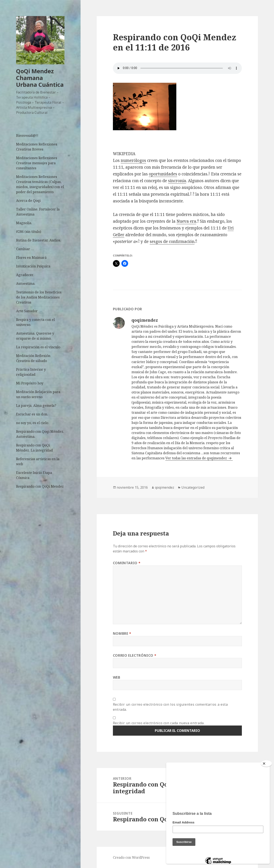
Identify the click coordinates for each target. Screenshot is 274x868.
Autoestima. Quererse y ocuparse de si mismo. (35, 336)
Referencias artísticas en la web (38, 461)
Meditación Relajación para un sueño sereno (38, 394)
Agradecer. (25, 275)
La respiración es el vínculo (38, 347)
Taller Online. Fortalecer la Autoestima (38, 212)
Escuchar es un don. (32, 414)
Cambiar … (25, 249)
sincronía (177, 181)
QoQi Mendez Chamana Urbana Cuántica (40, 78)
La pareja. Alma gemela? (36, 406)
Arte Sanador (27, 311)
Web (117, 677)
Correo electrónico (135, 655)
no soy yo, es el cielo (32, 423)
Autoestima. (26, 283)
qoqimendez (165, 487)
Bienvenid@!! (27, 136)
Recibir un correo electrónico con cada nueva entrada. (159, 723)
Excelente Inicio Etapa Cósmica (34, 475)
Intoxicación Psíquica (33, 266)
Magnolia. (24, 223)
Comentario (127, 563)
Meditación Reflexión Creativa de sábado (33, 358)
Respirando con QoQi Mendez (40, 486)
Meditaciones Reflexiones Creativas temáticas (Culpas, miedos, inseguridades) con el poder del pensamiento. (40, 184)
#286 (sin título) (29, 232)
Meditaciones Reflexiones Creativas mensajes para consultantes (37, 163)
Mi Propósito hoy (30, 383)
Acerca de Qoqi (28, 201)
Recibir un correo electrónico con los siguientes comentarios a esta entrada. (170, 707)
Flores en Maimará (31, 258)
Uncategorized (193, 487)
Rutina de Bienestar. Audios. (39, 240)
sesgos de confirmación (172, 241)
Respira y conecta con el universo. (35, 322)
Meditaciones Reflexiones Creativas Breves (37, 147)
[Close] (266, 764)
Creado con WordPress (131, 857)
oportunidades (163, 174)
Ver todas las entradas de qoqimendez (197, 458)
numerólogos (133, 160)
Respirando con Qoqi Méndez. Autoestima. (40, 434)
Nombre (122, 633)
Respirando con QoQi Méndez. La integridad (34, 448)
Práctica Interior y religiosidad (31, 372)
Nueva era (186, 221)
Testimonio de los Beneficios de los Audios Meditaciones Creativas (39, 297)
